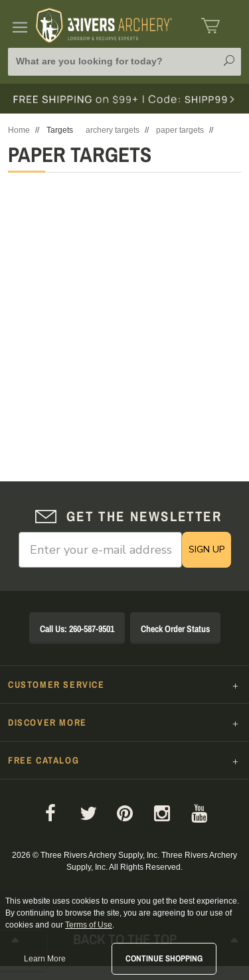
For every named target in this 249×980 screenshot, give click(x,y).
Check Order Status (175, 629)
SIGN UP (207, 549)
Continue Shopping (164, 958)
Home (19, 130)
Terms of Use (89, 925)
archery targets (113, 130)
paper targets (180, 130)
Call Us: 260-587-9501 (77, 629)
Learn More (45, 959)
